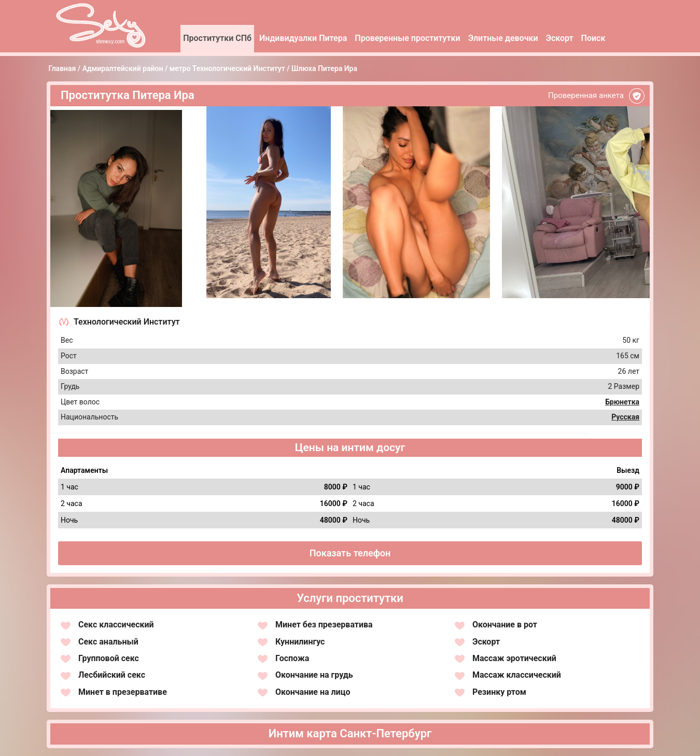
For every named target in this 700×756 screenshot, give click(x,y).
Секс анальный (108, 642)
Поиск (593, 38)
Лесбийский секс (112, 675)
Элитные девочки (503, 38)
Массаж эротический (514, 658)
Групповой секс (109, 658)
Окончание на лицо (313, 692)
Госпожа (292, 658)
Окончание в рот (505, 625)
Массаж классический (517, 675)
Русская (625, 417)
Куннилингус (300, 642)
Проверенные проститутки (407, 38)
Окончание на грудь (314, 675)
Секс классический (116, 625)
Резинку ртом (499, 692)
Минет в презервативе (123, 692)
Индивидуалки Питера (303, 38)
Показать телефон (350, 553)
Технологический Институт (127, 322)
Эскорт (560, 38)
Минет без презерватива (324, 625)
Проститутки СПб (217, 38)
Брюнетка (622, 402)
